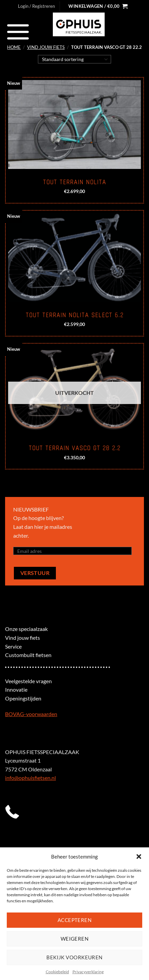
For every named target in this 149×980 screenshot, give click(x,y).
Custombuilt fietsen (28, 655)
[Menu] (18, 32)
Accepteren (75, 920)
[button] (139, 857)
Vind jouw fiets (46, 47)
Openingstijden (23, 698)
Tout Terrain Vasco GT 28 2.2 (75, 448)
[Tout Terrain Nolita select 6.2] (74, 257)
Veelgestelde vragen (28, 681)
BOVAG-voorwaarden (31, 714)
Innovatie (16, 689)
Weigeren (75, 939)
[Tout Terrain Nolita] (74, 124)
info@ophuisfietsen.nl (30, 778)
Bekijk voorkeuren (74, 957)
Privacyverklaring (88, 972)
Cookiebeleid (57, 972)
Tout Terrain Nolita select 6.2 (75, 315)
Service (13, 646)
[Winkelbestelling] (75, 59)
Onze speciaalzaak (26, 629)
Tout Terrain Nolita (75, 182)
